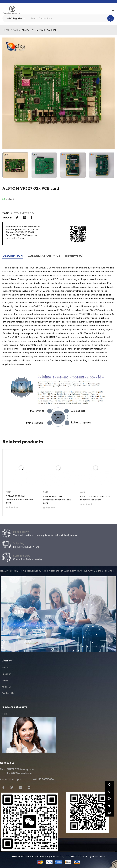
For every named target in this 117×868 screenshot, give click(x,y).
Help (4, 714)
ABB (16, 30)
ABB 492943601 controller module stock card (57, 500)
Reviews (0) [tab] (74, 256)
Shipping (19, 543)
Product (6, 674)
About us (7, 687)
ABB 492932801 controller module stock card (20, 499)
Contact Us (8, 693)
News (5, 680)
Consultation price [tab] (44, 256)
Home (6, 30)
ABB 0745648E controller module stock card (95, 498)
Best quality (21, 532)
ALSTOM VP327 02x (23, 213)
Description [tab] (13, 256)
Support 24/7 (22, 556)
